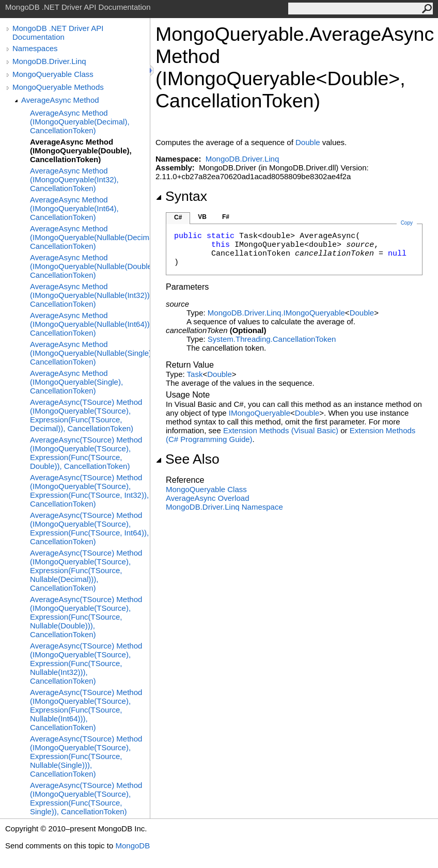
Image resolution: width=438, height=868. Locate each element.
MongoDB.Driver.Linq (49, 61)
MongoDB (132, 846)
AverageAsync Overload (207, 498)
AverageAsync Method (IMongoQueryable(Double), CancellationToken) (81, 151)
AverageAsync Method (60, 100)
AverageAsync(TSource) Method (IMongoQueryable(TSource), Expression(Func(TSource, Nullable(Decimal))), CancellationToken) (86, 570)
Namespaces (35, 48)
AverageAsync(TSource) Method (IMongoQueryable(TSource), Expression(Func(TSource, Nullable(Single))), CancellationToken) (86, 756)
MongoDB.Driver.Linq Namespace (224, 507)
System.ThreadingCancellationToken (272, 339)
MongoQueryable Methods (58, 87)
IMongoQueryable (260, 413)
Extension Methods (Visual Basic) (281, 430)
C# (178, 217)
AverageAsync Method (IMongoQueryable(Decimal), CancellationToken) (80, 122)
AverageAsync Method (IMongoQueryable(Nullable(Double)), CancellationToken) (90, 266)
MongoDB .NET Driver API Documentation (58, 33)
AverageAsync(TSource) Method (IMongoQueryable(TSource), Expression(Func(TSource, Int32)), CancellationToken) (89, 491)
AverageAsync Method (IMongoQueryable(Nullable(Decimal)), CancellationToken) (90, 237)
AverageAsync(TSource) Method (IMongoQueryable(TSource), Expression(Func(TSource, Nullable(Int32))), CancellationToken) (86, 663)
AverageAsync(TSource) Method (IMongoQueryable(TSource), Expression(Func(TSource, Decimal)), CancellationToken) (86, 415)
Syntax (181, 196)
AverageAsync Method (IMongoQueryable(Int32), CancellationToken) (74, 179)
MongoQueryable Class (53, 74)
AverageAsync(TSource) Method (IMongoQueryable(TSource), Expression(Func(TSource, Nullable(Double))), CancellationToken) (86, 617)
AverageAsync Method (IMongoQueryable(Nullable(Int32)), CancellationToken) (90, 295)
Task (195, 374)
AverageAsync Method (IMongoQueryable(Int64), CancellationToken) (74, 208)
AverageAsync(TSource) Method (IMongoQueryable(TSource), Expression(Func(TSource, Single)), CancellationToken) (86, 798)
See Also (187, 459)
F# (226, 217)
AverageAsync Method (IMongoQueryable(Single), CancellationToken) (76, 382)
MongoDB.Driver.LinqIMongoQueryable (276, 313)
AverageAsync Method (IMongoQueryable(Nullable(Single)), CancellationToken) (90, 353)
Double (308, 142)
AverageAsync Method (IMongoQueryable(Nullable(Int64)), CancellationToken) (90, 324)
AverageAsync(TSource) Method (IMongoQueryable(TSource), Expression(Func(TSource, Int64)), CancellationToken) (89, 528)
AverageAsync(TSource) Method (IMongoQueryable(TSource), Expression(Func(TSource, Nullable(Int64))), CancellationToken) (86, 710)
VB (202, 217)
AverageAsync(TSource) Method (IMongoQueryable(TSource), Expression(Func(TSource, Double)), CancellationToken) (86, 453)
